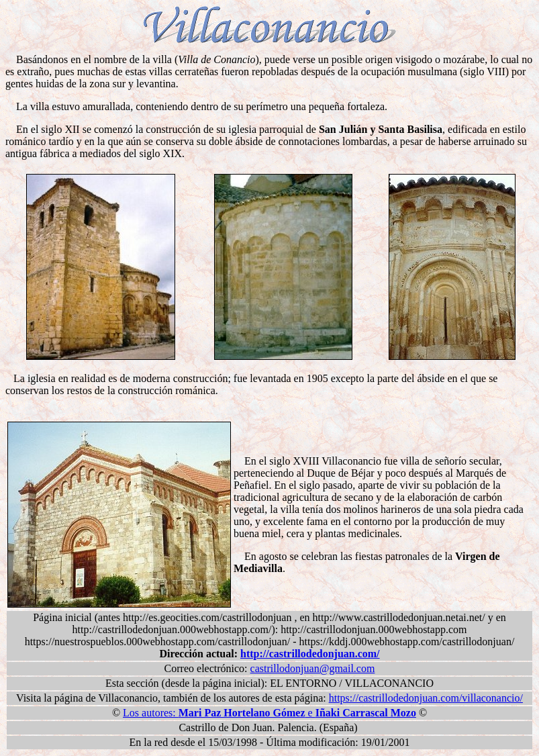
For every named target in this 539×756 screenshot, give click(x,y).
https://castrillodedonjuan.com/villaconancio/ (426, 698)
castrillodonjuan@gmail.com (313, 668)
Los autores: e (269, 713)
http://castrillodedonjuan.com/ (310, 654)
